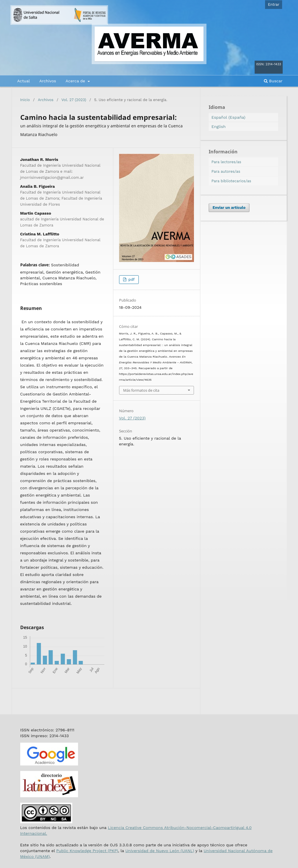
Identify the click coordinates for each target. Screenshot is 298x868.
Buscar (273, 81)
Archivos (48, 81)
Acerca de (76, 81)
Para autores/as (226, 171)
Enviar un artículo (229, 208)
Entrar (274, 4)
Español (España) (228, 117)
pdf (131, 279)
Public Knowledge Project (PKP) (87, 851)
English (219, 127)
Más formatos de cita (141, 390)
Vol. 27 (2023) (74, 100)
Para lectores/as (226, 162)
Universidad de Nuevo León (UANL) (160, 851)
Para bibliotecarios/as (231, 181)
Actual (24, 81)
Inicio (25, 100)
